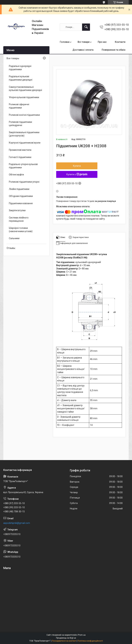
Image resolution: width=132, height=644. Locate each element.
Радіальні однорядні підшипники (20, 68)
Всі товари (84, 42)
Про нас (102, 42)
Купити (77, 166)
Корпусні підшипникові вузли (25, 143)
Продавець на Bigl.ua (66, 638)
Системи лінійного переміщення (19, 219)
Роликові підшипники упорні (24, 182)
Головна (65, 42)
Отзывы (11, 248)
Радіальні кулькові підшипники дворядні (21, 78)
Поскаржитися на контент (64, 641)
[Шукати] (86, 27)
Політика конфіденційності (90, 641)
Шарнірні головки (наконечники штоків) (21, 230)
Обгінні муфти (16, 175)
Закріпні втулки (17, 210)
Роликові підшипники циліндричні (20, 124)
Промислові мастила (20, 150)
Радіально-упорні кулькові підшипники (23, 166)
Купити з (77, 174)
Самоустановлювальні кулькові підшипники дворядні (25, 89)
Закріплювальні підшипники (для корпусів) (24, 134)
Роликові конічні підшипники (24, 115)
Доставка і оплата (83, 50)
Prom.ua (82, 635)
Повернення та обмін (114, 50)
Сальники (14, 238)
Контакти (120, 42)
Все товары (13, 58)
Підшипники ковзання (21, 203)
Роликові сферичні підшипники (19, 106)
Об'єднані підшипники (21, 196)
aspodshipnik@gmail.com (17, 523)
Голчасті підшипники (20, 157)
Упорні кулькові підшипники (24, 97)
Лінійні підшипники (19, 189)
